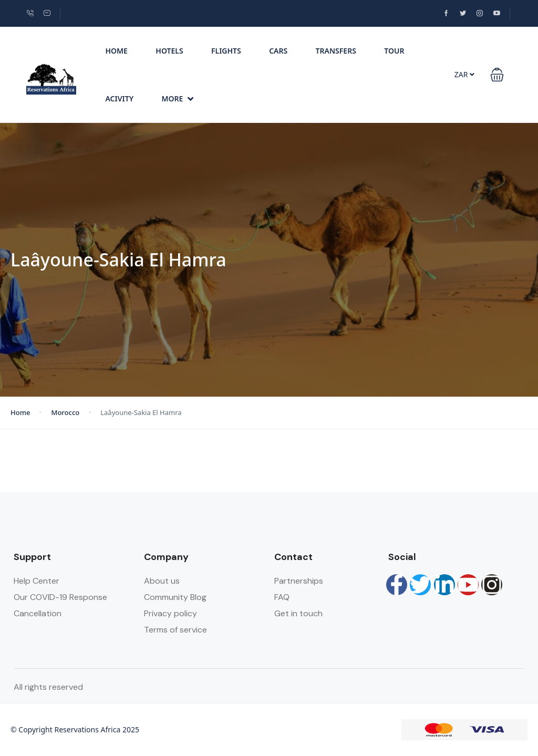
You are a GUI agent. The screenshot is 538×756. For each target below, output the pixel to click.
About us (162, 581)
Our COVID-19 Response (60, 597)
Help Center (37, 581)
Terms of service (175, 630)
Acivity (119, 99)
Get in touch (298, 613)
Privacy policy (170, 613)
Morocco (65, 412)
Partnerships (299, 581)
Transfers (336, 51)
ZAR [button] (464, 74)
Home (116, 51)
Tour (394, 51)
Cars (278, 51)
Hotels (169, 51)
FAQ (282, 597)
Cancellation (38, 613)
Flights (226, 51)
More (178, 99)
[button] (497, 75)
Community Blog (175, 597)
